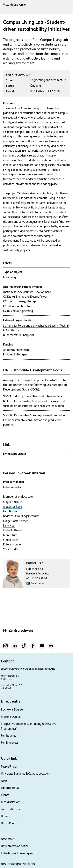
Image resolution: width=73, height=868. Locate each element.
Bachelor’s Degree (12, 709)
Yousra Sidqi (11, 549)
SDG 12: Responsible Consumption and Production (35, 415)
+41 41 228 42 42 (11, 685)
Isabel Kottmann (13, 530)
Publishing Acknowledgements (19, 853)
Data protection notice (15, 846)
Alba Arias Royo (13, 507)
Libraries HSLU (10, 788)
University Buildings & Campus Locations (26, 773)
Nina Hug (9, 526)
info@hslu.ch (8, 688)
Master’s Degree (11, 717)
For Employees (10, 743)
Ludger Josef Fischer (15, 521)
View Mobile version (15, 5)
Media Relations (11, 802)
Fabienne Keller (12, 487)
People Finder (9, 766)
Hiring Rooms (9, 823)
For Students (9, 736)
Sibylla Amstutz (12, 502)
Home (5, 816)
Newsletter (7, 839)
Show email (38, 583)
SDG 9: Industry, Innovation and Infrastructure (33, 396)
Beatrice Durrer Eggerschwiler (21, 516)
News (4, 781)
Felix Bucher (10, 511)
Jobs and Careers (11, 809)
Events (5, 795)
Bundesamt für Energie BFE (20, 335)
